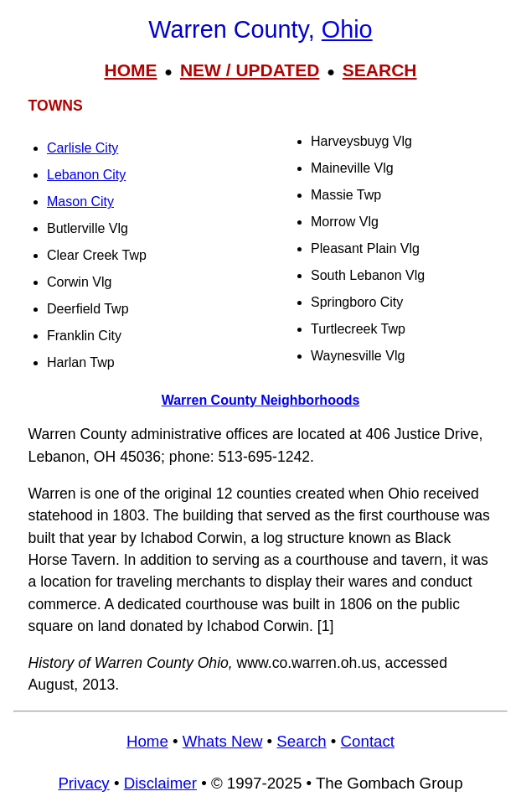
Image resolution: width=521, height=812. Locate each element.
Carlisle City (83, 148)
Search (301, 741)
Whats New (223, 741)
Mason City (80, 202)
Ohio (347, 29)
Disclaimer (160, 783)
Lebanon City (86, 175)
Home (147, 741)
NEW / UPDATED (250, 70)
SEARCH (380, 70)
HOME (130, 70)
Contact (368, 741)
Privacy (83, 783)
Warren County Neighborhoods (261, 400)
